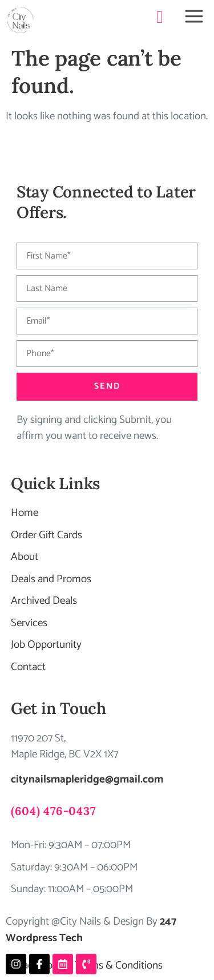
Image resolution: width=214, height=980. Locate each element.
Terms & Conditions (119, 965)
